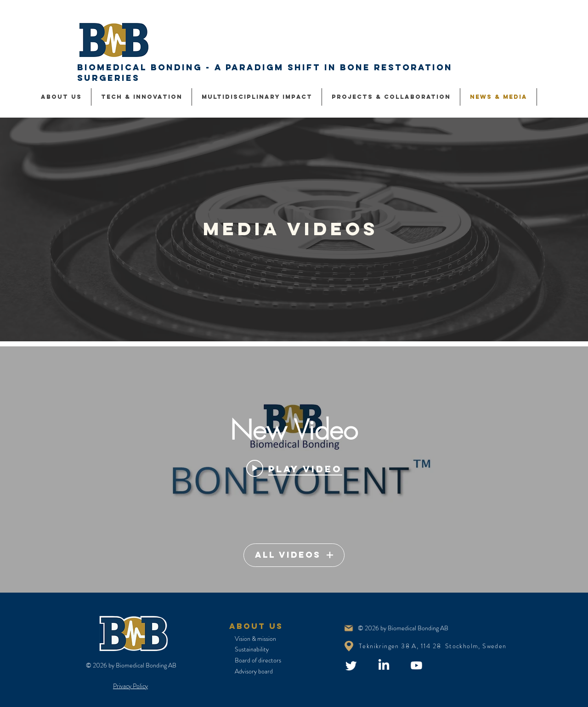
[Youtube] (416, 665)
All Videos (294, 555)
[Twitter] (351, 665)
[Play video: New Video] (294, 469)
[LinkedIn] (384, 665)
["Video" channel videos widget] (294, 469)
